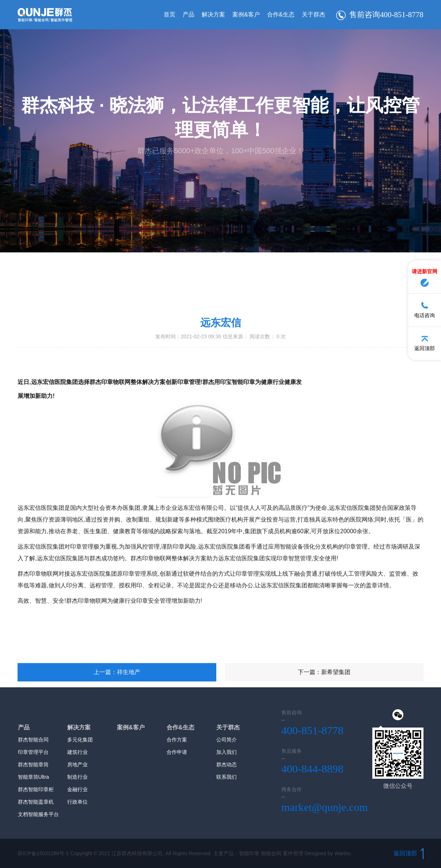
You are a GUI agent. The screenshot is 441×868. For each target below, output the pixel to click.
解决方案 (210, 14)
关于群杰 (310, 14)
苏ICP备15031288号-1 (43, 853)
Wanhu (342, 853)
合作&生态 (277, 14)
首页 (166, 14)
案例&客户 (242, 14)
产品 (185, 14)
